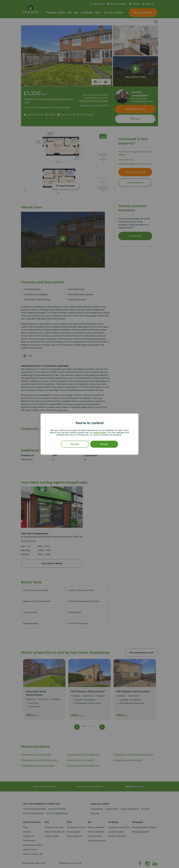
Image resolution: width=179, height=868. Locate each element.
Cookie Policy (100, 432)
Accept (104, 444)
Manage (75, 444)
